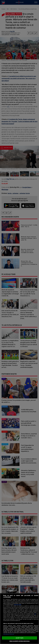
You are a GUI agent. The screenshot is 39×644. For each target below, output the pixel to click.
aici (35, 614)
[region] (19, 619)
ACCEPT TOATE (19, 638)
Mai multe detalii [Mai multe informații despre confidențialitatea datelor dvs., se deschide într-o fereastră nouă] (18, 605)
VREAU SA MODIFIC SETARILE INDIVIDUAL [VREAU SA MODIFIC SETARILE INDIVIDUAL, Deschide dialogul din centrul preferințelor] (20, 641)
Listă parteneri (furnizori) (9, 634)
